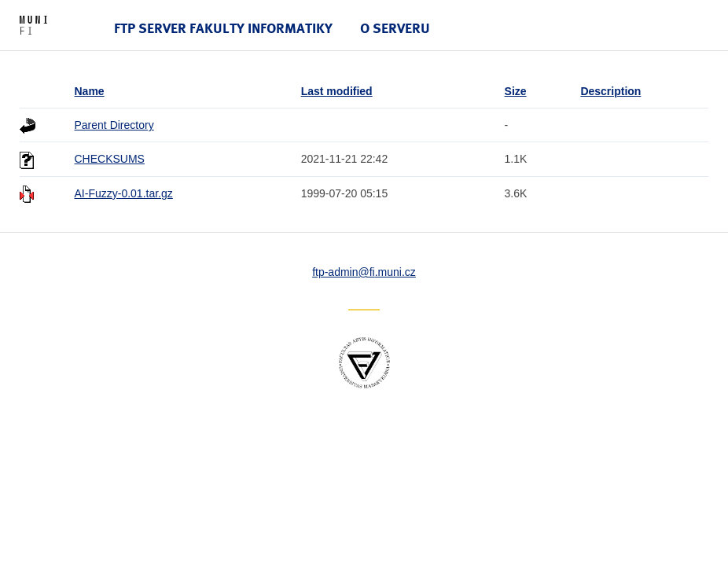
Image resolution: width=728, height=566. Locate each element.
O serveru (395, 28)
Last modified (337, 91)
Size (516, 91)
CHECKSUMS (110, 159)
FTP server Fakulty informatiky (223, 28)
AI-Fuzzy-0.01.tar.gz (124, 193)
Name (90, 91)
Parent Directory (114, 125)
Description (610, 91)
